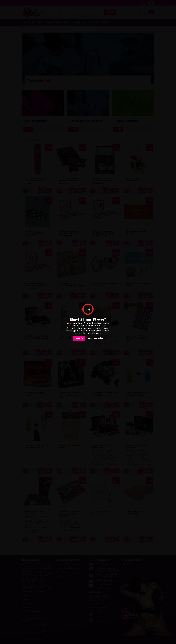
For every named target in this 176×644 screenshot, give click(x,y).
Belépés (79, 338)
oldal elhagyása (95, 338)
